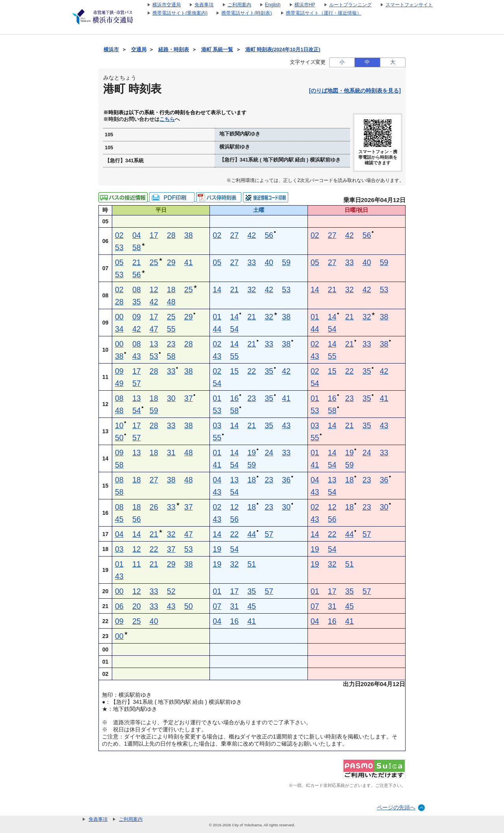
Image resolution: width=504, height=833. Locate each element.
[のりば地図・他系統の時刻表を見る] (355, 91)
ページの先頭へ (396, 807)
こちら (167, 119)
